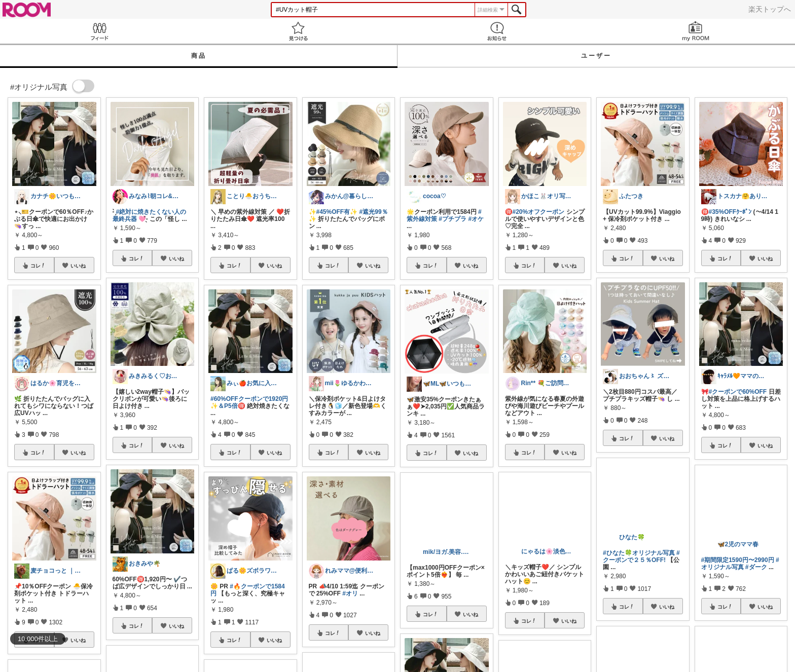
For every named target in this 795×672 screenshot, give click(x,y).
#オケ (476, 219)
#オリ (350, 593)
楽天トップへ (770, 9)
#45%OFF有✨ (337, 212)
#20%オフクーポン (539, 212)
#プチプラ (453, 219)
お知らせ (497, 31)
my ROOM (696, 31)
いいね (78, 266)
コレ (38, 266)
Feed (99, 31)
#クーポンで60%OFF (738, 392)
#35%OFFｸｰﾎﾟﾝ (730, 212)
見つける (298, 31)
